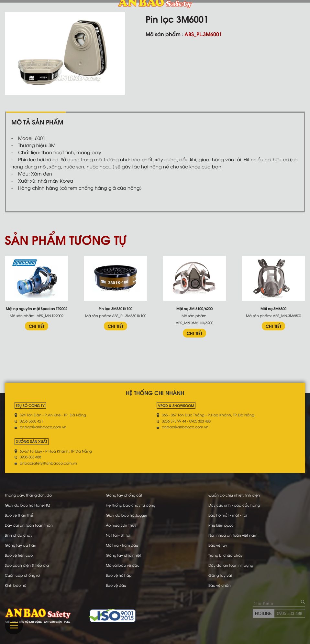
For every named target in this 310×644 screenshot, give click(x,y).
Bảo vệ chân (220, 585)
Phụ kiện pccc (221, 525)
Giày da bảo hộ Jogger (126, 515)
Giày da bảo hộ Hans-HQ (28, 505)
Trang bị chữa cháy (226, 555)
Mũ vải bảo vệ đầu (122, 565)
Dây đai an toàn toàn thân (29, 525)
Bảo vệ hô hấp (118, 575)
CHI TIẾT (37, 326)
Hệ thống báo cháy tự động (131, 505)
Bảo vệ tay (218, 545)
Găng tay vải (220, 575)
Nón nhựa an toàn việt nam (233, 535)
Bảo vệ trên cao (19, 555)
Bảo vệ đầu (116, 585)
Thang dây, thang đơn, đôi (29, 495)
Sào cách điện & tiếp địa (27, 565)
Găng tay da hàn (21, 545)
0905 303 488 (290, 613)
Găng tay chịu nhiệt (123, 555)
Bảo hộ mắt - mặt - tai (228, 515)
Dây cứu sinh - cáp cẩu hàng (234, 505)
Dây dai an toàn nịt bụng (231, 565)
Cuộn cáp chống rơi (23, 575)
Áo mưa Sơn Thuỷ (121, 525)
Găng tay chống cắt (124, 495)
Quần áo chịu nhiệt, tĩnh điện (234, 495)
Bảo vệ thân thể (19, 515)
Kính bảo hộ (16, 585)
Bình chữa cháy (19, 535)
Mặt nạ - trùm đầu (122, 545)
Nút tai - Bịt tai (118, 535)
